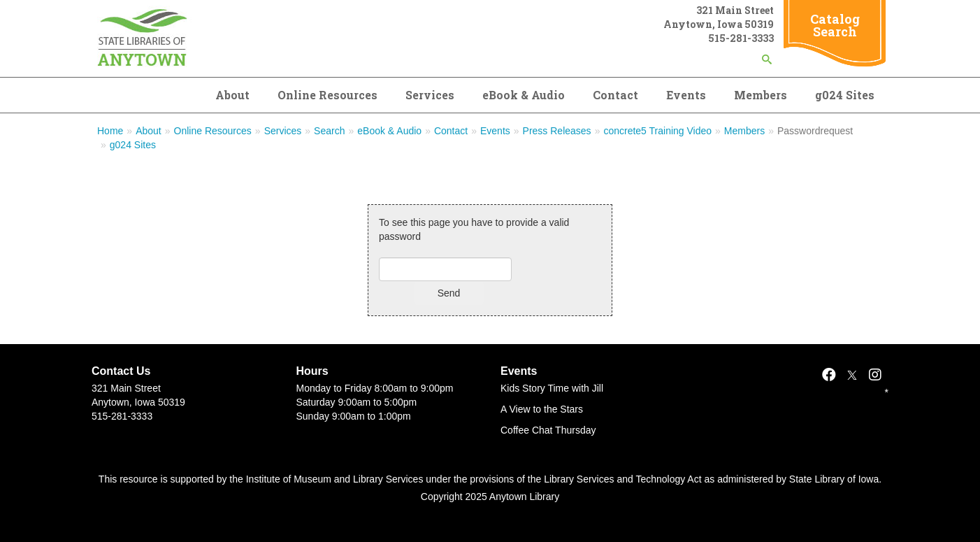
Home (110, 131)
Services (430, 95)
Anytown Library (524, 497)
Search (329, 131)
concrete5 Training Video (657, 131)
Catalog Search (835, 25)
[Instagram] (875, 375)
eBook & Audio (524, 95)
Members (761, 95)
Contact (615, 95)
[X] (852, 375)
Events (686, 95)
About (232, 95)
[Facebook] (829, 375)
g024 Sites (845, 95)
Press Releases (557, 131)
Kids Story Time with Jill (552, 388)
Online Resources (327, 95)
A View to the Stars (542, 409)
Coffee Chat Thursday (548, 430)
